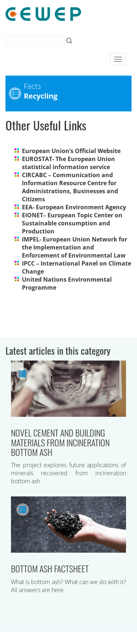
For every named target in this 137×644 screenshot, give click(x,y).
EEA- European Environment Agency (74, 207)
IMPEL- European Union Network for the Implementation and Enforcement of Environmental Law (75, 247)
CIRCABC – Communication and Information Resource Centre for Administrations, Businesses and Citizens (70, 187)
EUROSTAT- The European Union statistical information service (68, 163)
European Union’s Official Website (71, 151)
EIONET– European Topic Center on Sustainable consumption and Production (72, 223)
